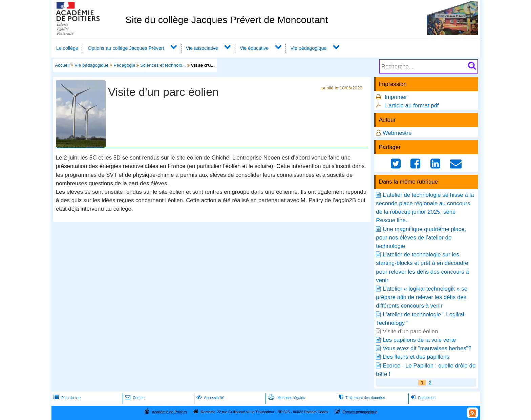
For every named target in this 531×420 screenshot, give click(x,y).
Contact (135, 398)
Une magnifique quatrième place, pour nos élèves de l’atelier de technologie (421, 238)
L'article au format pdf (412, 106)
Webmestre (397, 133)
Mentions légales (286, 398)
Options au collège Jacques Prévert (126, 48)
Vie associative (202, 48)
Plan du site (66, 398)
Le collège (67, 48)
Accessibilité (210, 398)
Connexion (422, 398)
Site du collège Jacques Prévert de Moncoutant (227, 20)
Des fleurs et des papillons (416, 357)
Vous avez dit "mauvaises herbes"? (427, 348)
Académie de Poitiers (169, 412)
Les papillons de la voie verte (419, 340)
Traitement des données (362, 398)
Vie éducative (254, 48)
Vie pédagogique (309, 48)
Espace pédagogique (360, 412)
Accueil (62, 65)
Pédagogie (124, 65)
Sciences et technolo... (163, 65)
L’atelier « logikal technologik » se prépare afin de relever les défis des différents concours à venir (422, 297)
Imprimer (396, 97)
